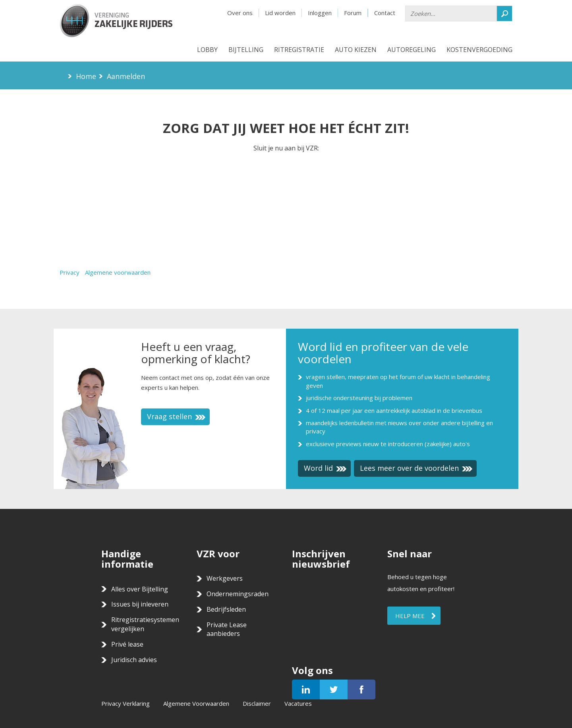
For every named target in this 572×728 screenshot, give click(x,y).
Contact (385, 13)
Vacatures (298, 703)
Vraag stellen (176, 416)
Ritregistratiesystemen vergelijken (145, 624)
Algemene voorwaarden (118, 272)
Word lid (325, 468)
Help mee (410, 616)
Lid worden (280, 13)
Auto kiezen (356, 50)
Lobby (207, 50)
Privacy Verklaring (126, 703)
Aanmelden (126, 76)
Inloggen (320, 13)
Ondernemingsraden (238, 594)
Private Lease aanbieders (227, 629)
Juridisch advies (134, 660)
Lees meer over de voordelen (416, 468)
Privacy (70, 272)
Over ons (240, 13)
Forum (353, 13)
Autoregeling (412, 50)
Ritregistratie (299, 50)
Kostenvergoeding (479, 50)
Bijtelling (246, 50)
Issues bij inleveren (140, 604)
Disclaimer (257, 703)
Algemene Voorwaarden (196, 703)
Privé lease (127, 644)
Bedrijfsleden (226, 609)
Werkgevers (225, 578)
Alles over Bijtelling (140, 589)
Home (86, 76)
